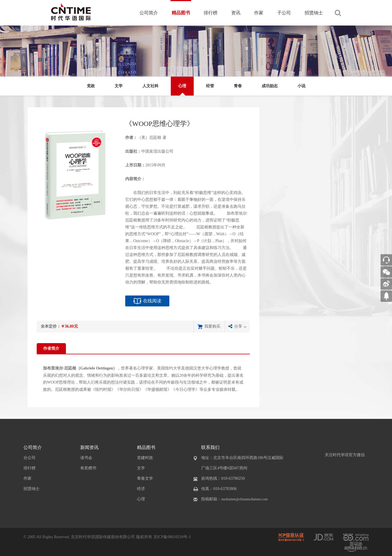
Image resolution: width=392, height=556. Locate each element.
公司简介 (149, 13)
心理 (182, 86)
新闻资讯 (89, 447)
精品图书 (181, 13)
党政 (91, 86)
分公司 (30, 458)
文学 (119, 86)
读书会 (86, 458)
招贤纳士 (314, 13)
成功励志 (270, 86)
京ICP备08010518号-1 (172, 537)
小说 (301, 86)
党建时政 (145, 458)
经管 (210, 86)
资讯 (236, 13)
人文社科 (150, 86)
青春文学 (145, 478)
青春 (238, 86)
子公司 (284, 13)
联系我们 (210, 447)
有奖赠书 (88, 468)
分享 (238, 326)
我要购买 (212, 326)
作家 (259, 13)
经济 (141, 489)
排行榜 (211, 13)
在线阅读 (152, 301)
